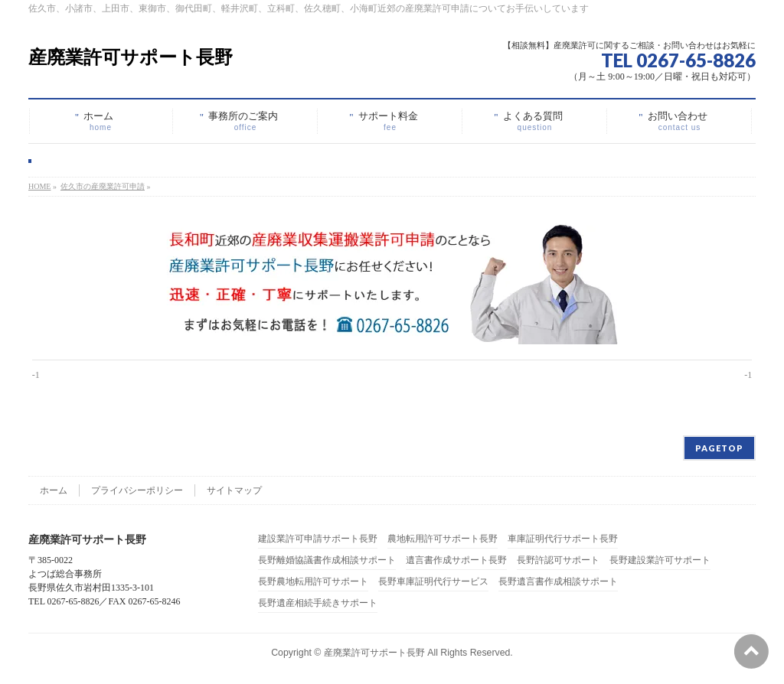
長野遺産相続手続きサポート (318, 603)
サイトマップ (234, 490)
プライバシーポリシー (137, 490)
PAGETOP (719, 448)
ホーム (54, 490)
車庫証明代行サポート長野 (563, 539)
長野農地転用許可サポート (313, 582)
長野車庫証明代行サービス (433, 582)
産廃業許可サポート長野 (131, 57)
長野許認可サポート (558, 560)
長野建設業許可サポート (660, 560)
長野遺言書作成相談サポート (558, 582)
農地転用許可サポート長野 (443, 539)
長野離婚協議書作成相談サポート (327, 560)
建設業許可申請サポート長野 (318, 539)
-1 (36, 375)
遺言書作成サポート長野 (456, 560)
